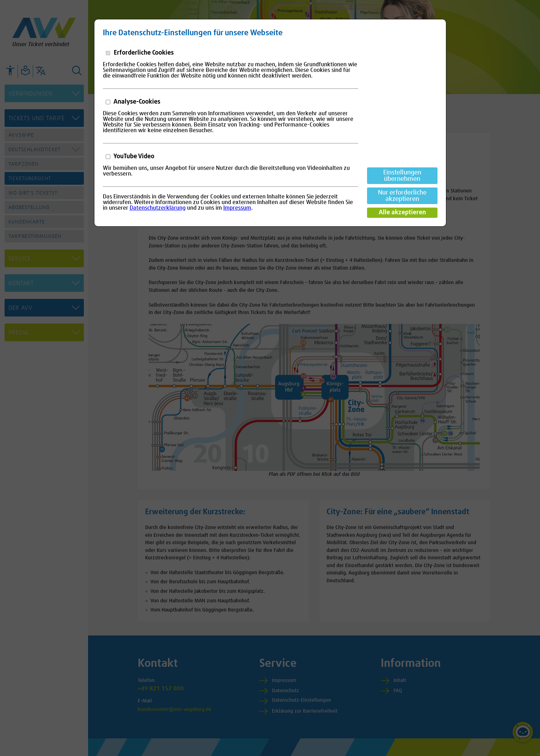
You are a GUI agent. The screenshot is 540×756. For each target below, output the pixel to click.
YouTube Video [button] (133, 156)
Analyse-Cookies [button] (136, 102)
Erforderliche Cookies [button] (143, 53)
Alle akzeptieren (402, 213)
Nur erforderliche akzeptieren (402, 196)
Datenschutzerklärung (158, 208)
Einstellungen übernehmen (402, 176)
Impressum (237, 208)
